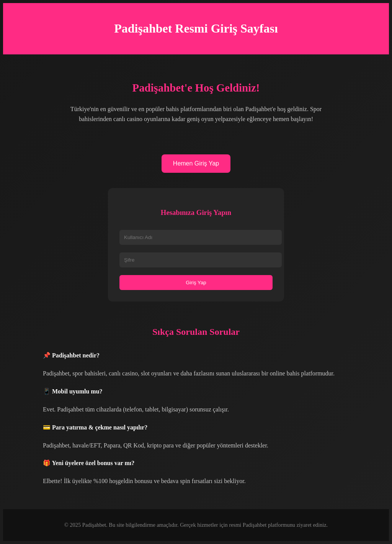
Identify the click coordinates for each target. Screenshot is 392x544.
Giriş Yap (196, 283)
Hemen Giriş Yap (196, 163)
